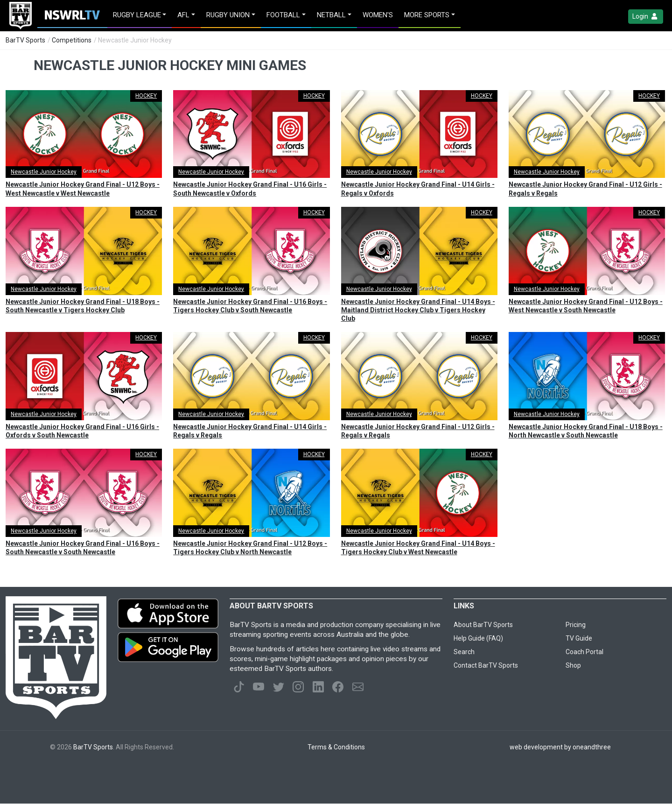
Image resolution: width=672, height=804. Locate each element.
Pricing (576, 625)
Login (646, 17)
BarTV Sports (25, 40)
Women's (378, 15)
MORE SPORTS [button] (427, 15)
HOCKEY (146, 96)
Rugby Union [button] (228, 15)
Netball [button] (331, 15)
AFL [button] (183, 15)
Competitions (72, 40)
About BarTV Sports (483, 625)
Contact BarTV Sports (486, 665)
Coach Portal (584, 652)
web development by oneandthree (560, 747)
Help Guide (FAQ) (478, 638)
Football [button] (283, 15)
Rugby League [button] (137, 15)
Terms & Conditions (336, 747)
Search (464, 652)
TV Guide (579, 638)
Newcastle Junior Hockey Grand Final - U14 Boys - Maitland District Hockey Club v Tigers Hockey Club (418, 310)
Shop (573, 665)
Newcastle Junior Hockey (44, 172)
